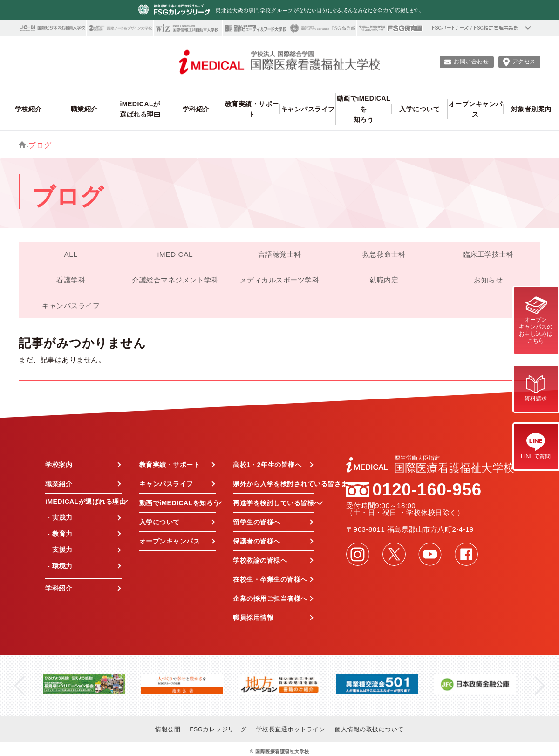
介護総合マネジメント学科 (175, 280)
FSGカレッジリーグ (218, 729)
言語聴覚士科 (280, 254)
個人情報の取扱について (369, 729)
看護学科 (71, 280)
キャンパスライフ (71, 306)
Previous (19, 686)
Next (540, 686)
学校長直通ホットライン (291, 729)
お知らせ (488, 280)
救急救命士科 (384, 254)
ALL (71, 254)
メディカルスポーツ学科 (280, 280)
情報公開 (168, 729)
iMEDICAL (175, 254)
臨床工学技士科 (488, 254)
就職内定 (384, 280)
